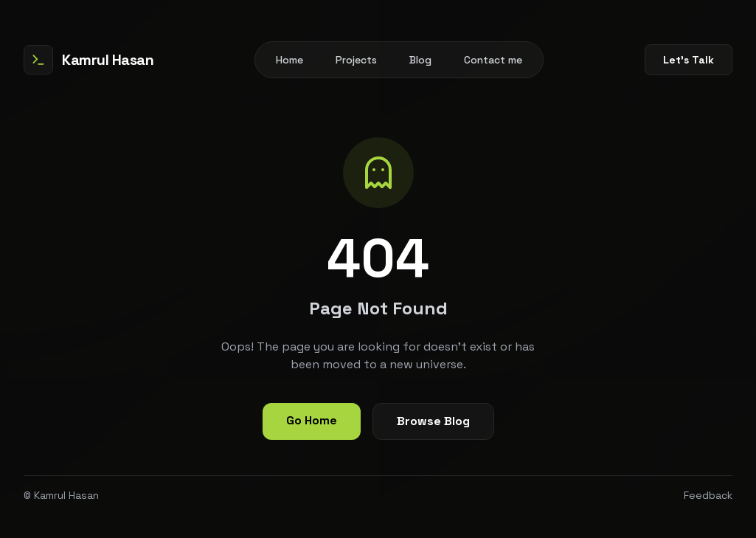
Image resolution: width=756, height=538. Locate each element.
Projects (356, 60)
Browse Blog (433, 421)
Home (289, 60)
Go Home (312, 420)
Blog (420, 60)
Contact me (493, 60)
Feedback (708, 495)
